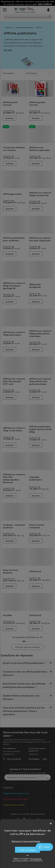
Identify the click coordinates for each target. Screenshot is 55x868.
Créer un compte (28, 850)
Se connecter (36, 859)
